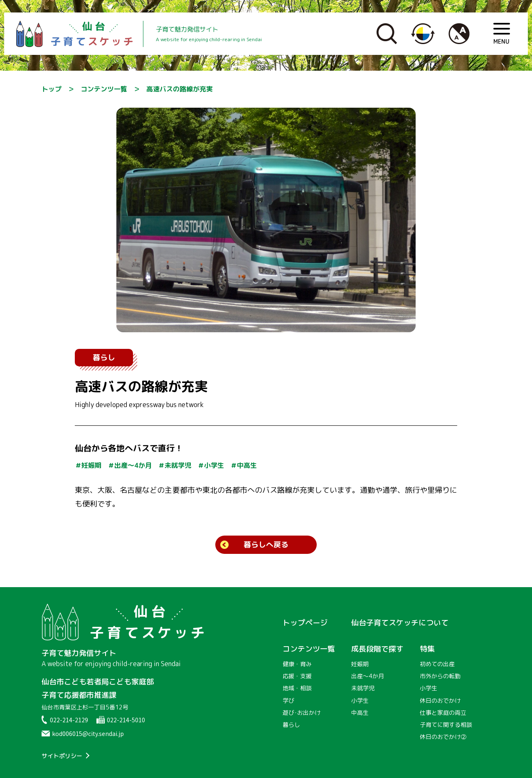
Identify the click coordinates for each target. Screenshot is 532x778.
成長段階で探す (377, 649)
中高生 (360, 713)
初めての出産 (437, 664)
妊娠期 (360, 664)
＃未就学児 (175, 465)
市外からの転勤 (440, 676)
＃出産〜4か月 (130, 465)
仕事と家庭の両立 (443, 713)
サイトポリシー (62, 756)
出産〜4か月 (368, 676)
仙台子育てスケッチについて (400, 623)
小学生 (360, 700)
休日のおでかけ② (443, 737)
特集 (427, 649)
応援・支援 (297, 676)
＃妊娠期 (88, 465)
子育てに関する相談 (446, 725)
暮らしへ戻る (266, 545)
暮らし (104, 357)
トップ (52, 89)
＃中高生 (244, 465)
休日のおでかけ (440, 700)
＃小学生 (211, 465)
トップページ (305, 623)
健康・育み (297, 664)
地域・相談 (297, 688)
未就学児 (363, 688)
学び (288, 700)
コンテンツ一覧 (104, 89)
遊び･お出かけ (302, 713)
